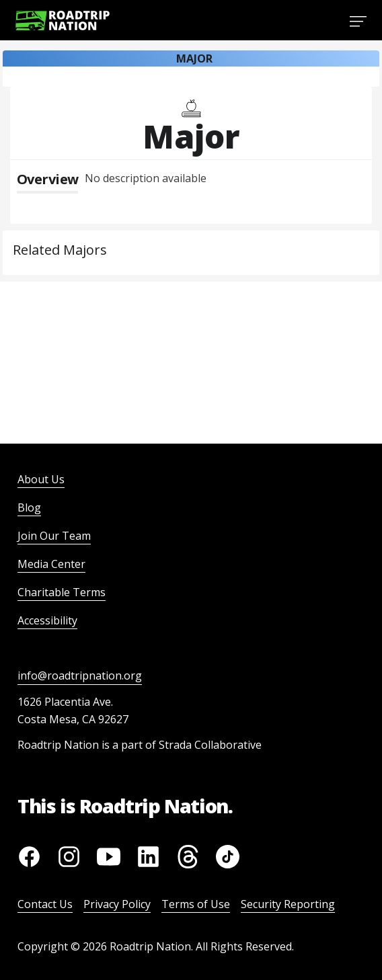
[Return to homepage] (63, 21)
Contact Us (45, 904)
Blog (29, 507)
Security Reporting (288, 904)
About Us (41, 479)
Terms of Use (196, 904)
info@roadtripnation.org (80, 676)
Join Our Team (54, 536)
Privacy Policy (117, 904)
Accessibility (47, 620)
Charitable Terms (62, 592)
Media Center (51, 564)
